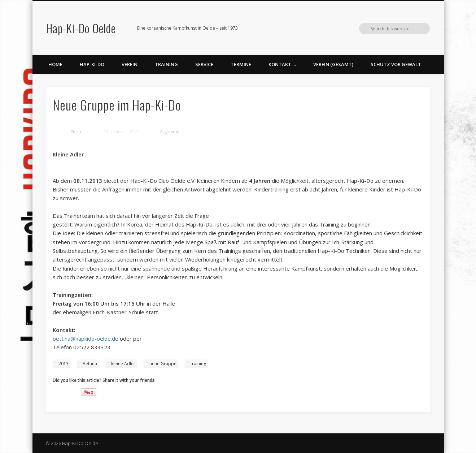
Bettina (90, 364)
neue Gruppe (163, 364)
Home (55, 64)
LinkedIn (409, 29)
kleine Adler (123, 364)
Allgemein (170, 132)
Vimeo (394, 29)
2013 (64, 364)
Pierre (77, 132)
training (198, 364)
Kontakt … (282, 64)
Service (204, 64)
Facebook (380, 29)
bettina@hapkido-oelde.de (86, 338)
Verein (130, 64)
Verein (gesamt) (333, 64)
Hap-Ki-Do (92, 64)
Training (166, 64)
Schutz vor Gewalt (396, 64)
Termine (241, 64)
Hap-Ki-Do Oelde (81, 28)
